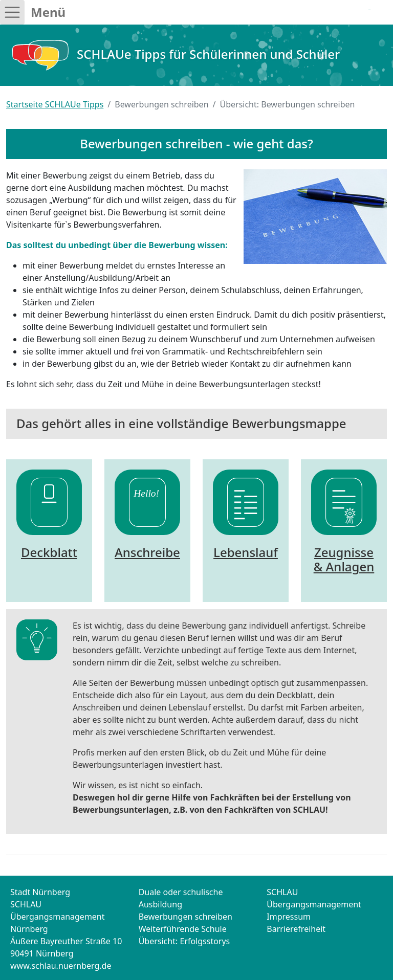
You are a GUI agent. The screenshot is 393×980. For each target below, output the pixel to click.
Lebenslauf (246, 552)
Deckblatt (49, 552)
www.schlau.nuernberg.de (61, 966)
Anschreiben (151, 552)
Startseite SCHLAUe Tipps (55, 104)
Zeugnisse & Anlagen (344, 560)
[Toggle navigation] (12, 12)
